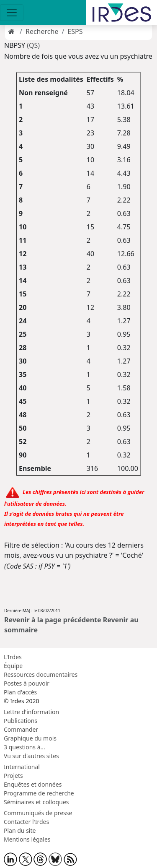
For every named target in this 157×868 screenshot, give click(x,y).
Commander (21, 729)
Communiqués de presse (38, 813)
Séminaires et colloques (36, 802)
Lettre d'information (31, 712)
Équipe (13, 666)
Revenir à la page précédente (53, 620)
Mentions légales (27, 839)
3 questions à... (24, 747)
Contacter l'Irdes (26, 822)
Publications (21, 721)
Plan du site (20, 830)
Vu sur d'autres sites (31, 756)
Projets (13, 776)
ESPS (75, 31)
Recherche (42, 31)
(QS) (33, 45)
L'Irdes (13, 657)
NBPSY (15, 45)
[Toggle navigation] (12, 13)
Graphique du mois (30, 738)
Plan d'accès (20, 692)
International (22, 767)
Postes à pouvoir (27, 683)
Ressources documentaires (41, 674)
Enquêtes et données (33, 784)
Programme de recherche (39, 793)
